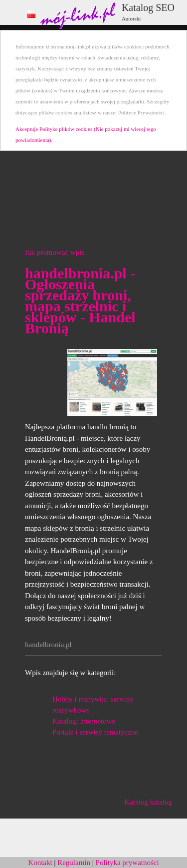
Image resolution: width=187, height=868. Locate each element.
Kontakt (40, 863)
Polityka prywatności (127, 863)
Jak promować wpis (55, 252)
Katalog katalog (148, 802)
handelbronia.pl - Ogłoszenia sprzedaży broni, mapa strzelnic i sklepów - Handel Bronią (80, 301)
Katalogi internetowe (84, 721)
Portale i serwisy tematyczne (95, 732)
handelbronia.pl (48, 645)
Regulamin (74, 863)
